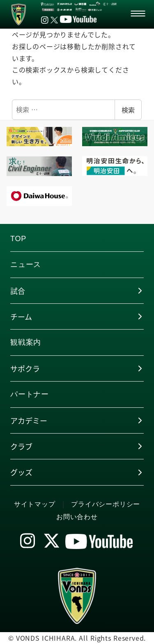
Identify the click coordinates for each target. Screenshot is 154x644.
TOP (18, 239)
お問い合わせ (77, 517)
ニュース (26, 264)
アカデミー (29, 420)
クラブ (21, 446)
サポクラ (25, 368)
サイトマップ (35, 504)
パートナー (30, 394)
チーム (21, 316)
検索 (128, 110)
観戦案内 (26, 342)
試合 (18, 291)
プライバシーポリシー (106, 504)
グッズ (21, 472)
